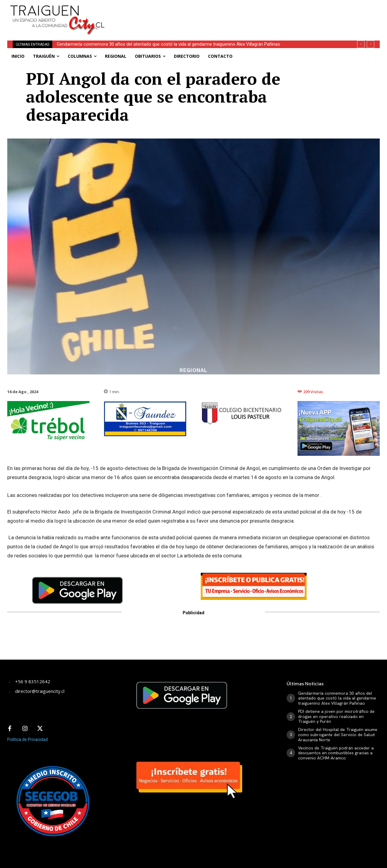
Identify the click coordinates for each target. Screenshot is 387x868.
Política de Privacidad (28, 739)
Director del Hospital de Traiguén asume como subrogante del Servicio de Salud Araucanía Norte (338, 735)
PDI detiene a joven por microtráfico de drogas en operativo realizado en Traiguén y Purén (336, 716)
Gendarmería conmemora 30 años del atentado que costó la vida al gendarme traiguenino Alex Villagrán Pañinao (169, 44)
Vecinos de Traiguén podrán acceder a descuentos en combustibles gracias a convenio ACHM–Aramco (336, 753)
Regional (193, 370)
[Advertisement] (246, 14)
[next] (371, 44)
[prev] (361, 44)
